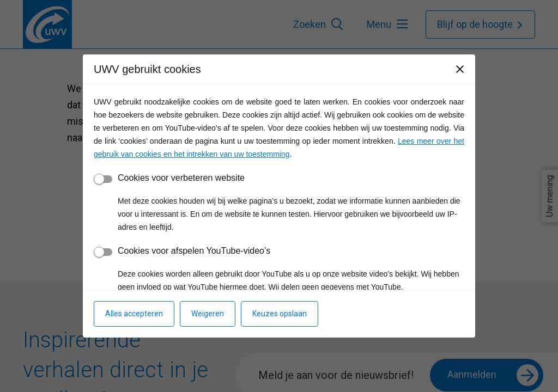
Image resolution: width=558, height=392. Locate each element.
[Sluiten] (460, 69)
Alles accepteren (134, 314)
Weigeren (208, 314)
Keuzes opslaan (280, 314)
